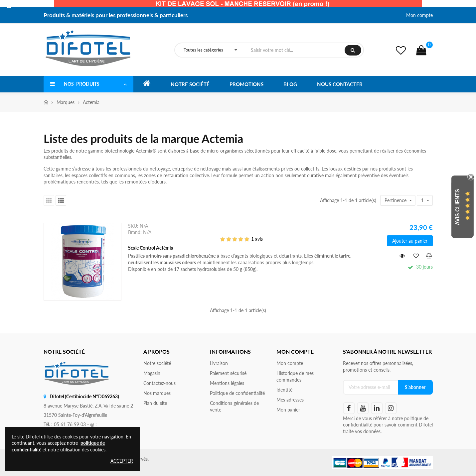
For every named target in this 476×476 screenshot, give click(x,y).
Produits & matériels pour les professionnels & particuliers (116, 15)
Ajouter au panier (410, 241)
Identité (284, 390)
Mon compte (419, 15)
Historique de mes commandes (295, 376)
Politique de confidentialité (237, 393)
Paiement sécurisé (228, 373)
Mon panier (288, 410)
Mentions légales (227, 383)
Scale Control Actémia (151, 248)
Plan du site (155, 403)
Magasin (152, 373)
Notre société (157, 363)
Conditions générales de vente (234, 406)
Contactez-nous (159, 383)
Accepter (122, 461)
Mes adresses (290, 400)
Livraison (219, 363)
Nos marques (157, 393)
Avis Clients (458, 207)
